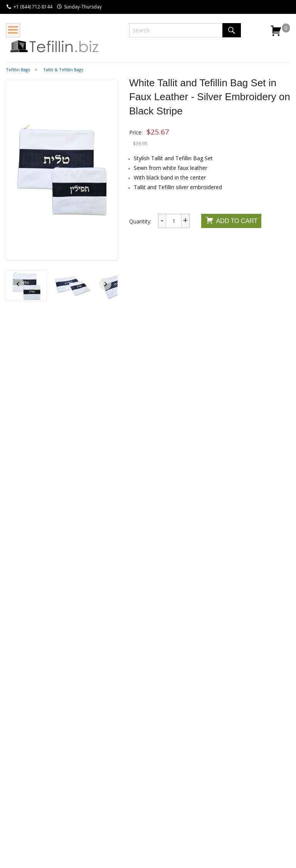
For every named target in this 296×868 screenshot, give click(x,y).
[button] (26, 286)
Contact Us (135, 786)
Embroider (259, 505)
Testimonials (137, 796)
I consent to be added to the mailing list (233, 803)
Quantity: (140, 221)
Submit (195, 818)
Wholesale (19, 796)
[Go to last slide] (18, 284)
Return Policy (22, 786)
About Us (133, 775)
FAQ (11, 807)
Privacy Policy (138, 807)
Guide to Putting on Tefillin (83, 797)
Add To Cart (231, 221)
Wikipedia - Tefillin (86, 783)
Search (232, 30)
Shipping (16, 775)
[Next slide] (105, 284)
